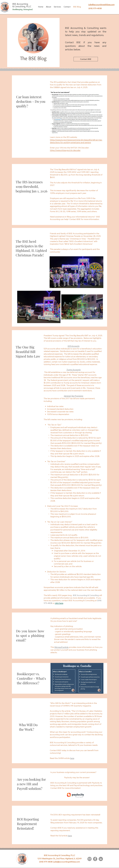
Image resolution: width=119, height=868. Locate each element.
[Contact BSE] (86, 59)
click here (59, 603)
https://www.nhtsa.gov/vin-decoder (65, 150)
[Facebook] (95, 859)
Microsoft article (61, 647)
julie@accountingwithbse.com (67, 862)
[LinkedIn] (101, 859)
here (70, 836)
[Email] (89, 859)
